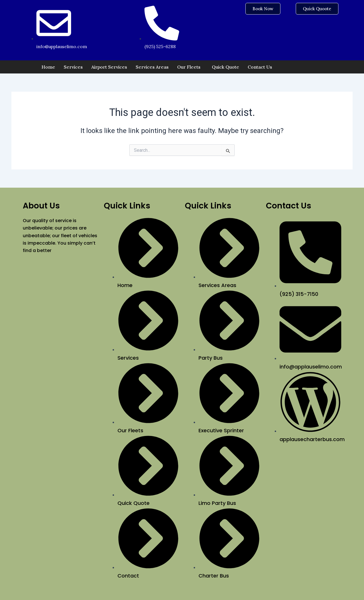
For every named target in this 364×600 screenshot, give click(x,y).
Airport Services (109, 67)
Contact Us (260, 67)
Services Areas (152, 67)
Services (73, 67)
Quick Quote (226, 67)
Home (48, 67)
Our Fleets (189, 67)
